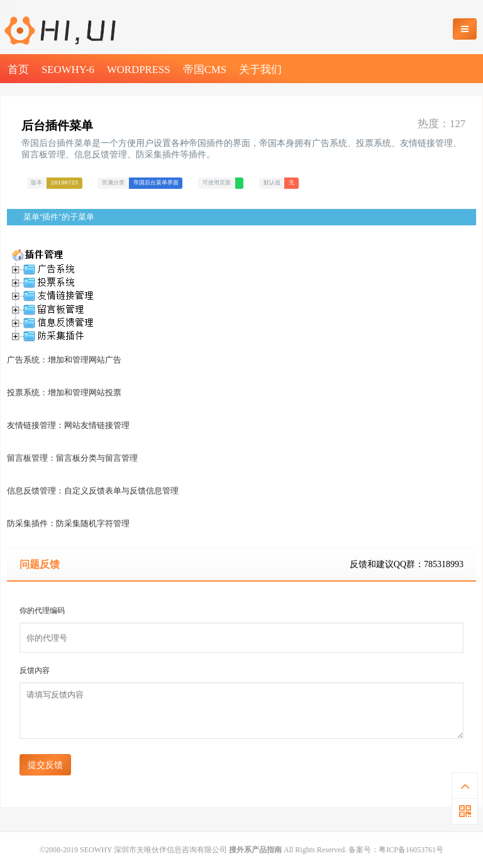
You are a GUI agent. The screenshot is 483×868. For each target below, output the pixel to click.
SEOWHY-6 (68, 70)
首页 (18, 70)
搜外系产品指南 (255, 850)
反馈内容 (35, 670)
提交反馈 (45, 765)
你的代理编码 (42, 611)
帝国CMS (205, 70)
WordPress (139, 70)
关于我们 (260, 70)
